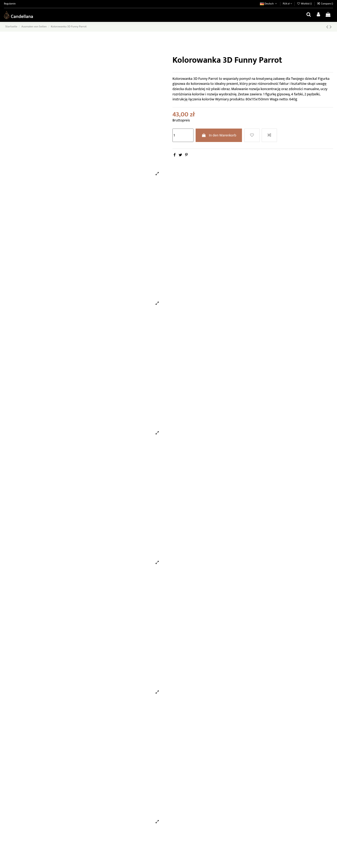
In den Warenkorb (219, 135)
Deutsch (269, 4)
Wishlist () (305, 4)
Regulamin (10, 4)
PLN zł (287, 4)
